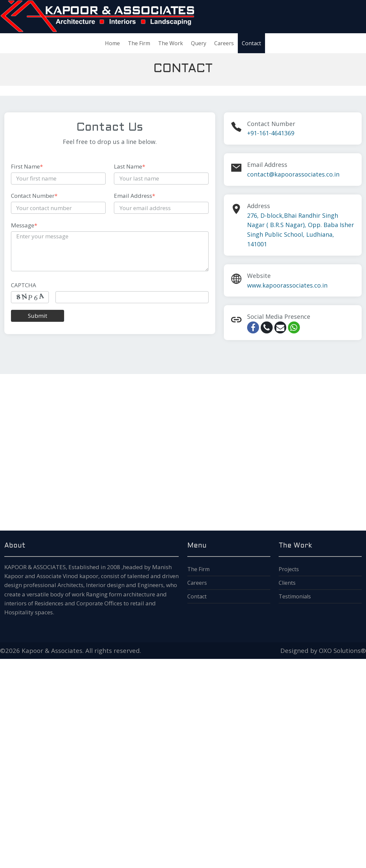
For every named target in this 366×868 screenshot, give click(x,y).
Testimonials (295, 596)
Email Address (135, 196)
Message (24, 225)
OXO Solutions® (342, 650)
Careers (197, 583)
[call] (267, 327)
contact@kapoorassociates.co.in (293, 174)
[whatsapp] (294, 327)
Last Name (130, 166)
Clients (287, 583)
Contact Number (34, 196)
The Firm (198, 569)
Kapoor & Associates (52, 650)
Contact (197, 596)
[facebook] (253, 327)
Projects (289, 569)
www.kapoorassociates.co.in (287, 285)
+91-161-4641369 (271, 133)
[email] (280, 327)
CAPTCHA (24, 285)
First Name (27, 166)
